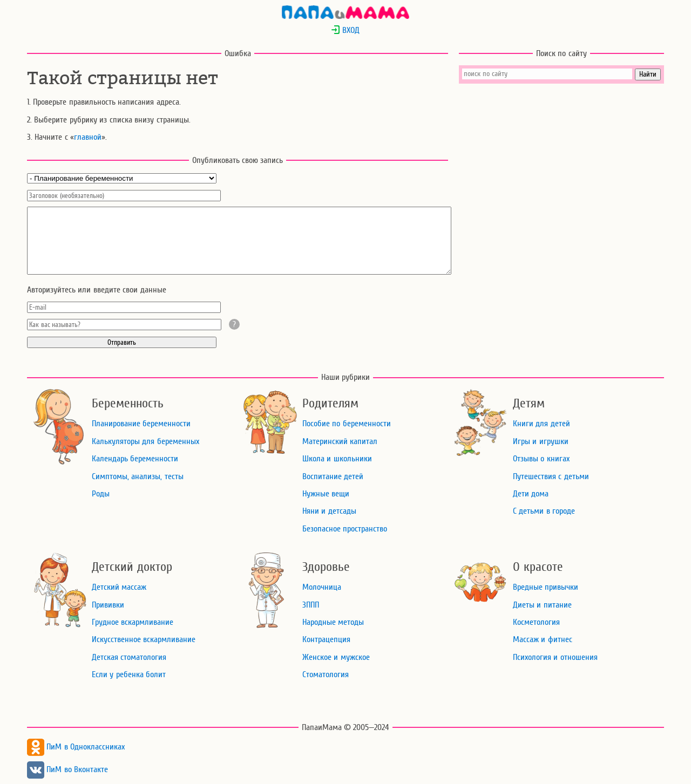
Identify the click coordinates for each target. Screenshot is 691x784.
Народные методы (333, 622)
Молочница (322, 587)
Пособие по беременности (347, 424)
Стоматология (326, 674)
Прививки (108, 605)
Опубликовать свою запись (238, 160)
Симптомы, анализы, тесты (138, 476)
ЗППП (311, 605)
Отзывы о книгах (541, 459)
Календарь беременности (135, 459)
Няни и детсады (329, 511)
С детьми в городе (544, 511)
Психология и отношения (555, 657)
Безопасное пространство (345, 529)
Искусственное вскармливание (144, 639)
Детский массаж (119, 587)
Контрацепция (326, 639)
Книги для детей (541, 424)
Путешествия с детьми (551, 476)
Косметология (536, 622)
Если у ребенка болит (129, 674)
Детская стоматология (129, 657)
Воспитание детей (333, 476)
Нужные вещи (326, 494)
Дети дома (531, 494)
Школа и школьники (337, 459)
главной (88, 137)
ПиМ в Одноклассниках (76, 747)
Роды (101, 494)
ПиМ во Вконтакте (67, 769)
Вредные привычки (546, 587)
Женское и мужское (336, 657)
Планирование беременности (141, 424)
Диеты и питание (542, 605)
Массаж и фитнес (543, 639)
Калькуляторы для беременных (145, 441)
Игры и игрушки (541, 441)
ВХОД (345, 30)
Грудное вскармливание (133, 622)
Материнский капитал (340, 441)
